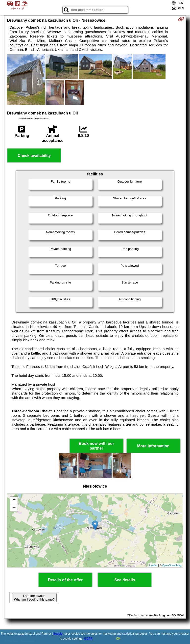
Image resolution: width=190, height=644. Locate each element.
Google (58, 634)
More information (153, 446)
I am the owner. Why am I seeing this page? (34, 598)
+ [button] (14, 500)
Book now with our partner (96, 446)
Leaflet (153, 565)
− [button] (14, 508)
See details (125, 580)
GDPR (88, 639)
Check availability (34, 156)
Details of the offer (65, 580)
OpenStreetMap (172, 565)
